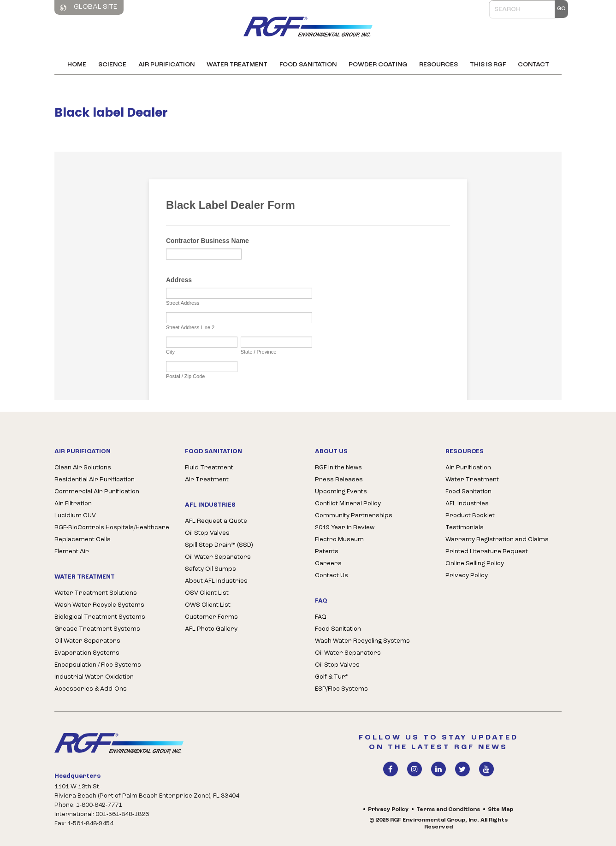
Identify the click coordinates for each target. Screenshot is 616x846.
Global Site (89, 7)
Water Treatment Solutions (96, 593)
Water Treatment (237, 65)
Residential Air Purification (95, 480)
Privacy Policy (467, 576)
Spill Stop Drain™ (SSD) (219, 545)
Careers (328, 564)
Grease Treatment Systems (97, 629)
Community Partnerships (354, 516)
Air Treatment (207, 480)
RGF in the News (338, 468)
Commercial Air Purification (97, 492)
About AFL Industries (216, 581)
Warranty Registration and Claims (497, 540)
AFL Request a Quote (216, 521)
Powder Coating (378, 65)
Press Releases (339, 480)
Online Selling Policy (475, 564)
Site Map (501, 810)
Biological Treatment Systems (100, 617)
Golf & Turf (331, 677)
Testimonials (465, 528)
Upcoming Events (341, 492)
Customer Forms (211, 617)
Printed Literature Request (487, 552)
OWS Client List (208, 605)
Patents (327, 552)
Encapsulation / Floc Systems (98, 665)
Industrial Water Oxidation (94, 677)
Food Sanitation (308, 65)
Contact (533, 65)
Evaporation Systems (87, 653)
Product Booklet (470, 516)
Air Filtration (73, 504)
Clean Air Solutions (83, 468)
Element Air (72, 552)
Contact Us (332, 576)
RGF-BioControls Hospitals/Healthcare (112, 528)
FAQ (321, 617)
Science (112, 65)
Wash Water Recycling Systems (362, 641)
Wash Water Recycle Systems (99, 605)
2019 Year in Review (345, 528)
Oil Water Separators (87, 641)
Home (77, 65)
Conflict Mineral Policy (348, 504)
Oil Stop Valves (207, 533)
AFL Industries (467, 504)
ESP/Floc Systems (341, 689)
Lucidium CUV (75, 516)
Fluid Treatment (209, 468)
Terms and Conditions (448, 810)
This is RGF (488, 65)
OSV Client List (207, 593)
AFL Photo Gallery (211, 629)
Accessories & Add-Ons (91, 689)
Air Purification (166, 65)
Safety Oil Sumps (210, 569)
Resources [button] (438, 65)
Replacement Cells (83, 540)
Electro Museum (339, 540)
